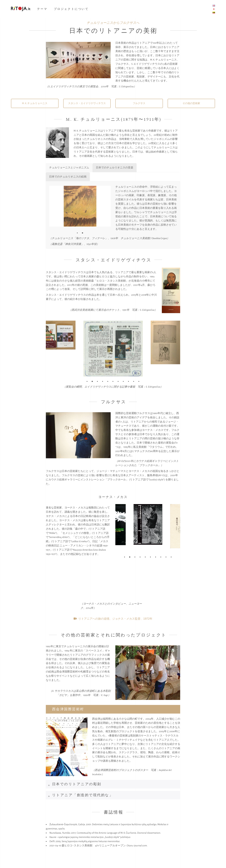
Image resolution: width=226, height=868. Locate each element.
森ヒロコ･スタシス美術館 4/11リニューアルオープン (94, 846)
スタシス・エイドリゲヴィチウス (87, 103)
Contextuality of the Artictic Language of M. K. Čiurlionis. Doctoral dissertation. (119, 833)
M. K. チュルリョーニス (35, 103)
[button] (77, 233)
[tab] (113, 709)
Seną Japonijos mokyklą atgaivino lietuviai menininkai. (91, 841)
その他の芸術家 (191, 103)
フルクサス (139, 103)
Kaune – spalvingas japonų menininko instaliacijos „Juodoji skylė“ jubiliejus (90, 837)
